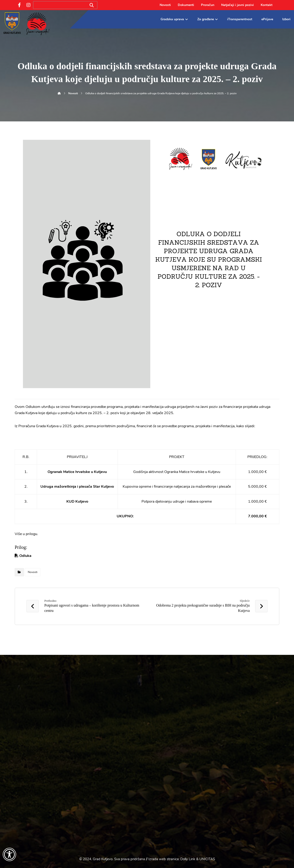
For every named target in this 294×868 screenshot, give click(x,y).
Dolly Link (188, 859)
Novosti (33, 572)
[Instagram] (28, 5)
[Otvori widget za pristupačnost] (9, 854)
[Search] (92, 5)
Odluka (25, 556)
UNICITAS (207, 859)
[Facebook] (19, 5)
